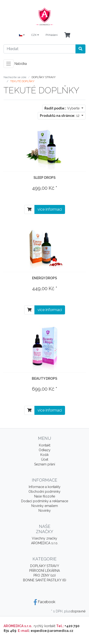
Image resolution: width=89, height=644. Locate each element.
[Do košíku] (29, 209)
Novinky (45, 511)
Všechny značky (44, 538)
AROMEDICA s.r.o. (45, 543)
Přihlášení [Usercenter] (52, 35)
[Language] (22, 35)
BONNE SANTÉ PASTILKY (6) (45, 580)
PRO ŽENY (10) (45, 575)
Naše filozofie (45, 496)
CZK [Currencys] (35, 35)
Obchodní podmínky (44, 492)
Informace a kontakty (45, 487)
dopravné (78, 611)
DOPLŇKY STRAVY (45, 566)
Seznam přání (45, 464)
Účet (45, 459)
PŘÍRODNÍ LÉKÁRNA (44, 571)
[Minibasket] (67, 35)
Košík (44, 455)
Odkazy (45, 450)
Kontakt (45, 445)
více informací (50, 209)
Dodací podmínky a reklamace (45, 501)
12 (60, 116)
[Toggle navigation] (9, 64)
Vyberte (62, 108)
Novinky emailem (45, 506)
